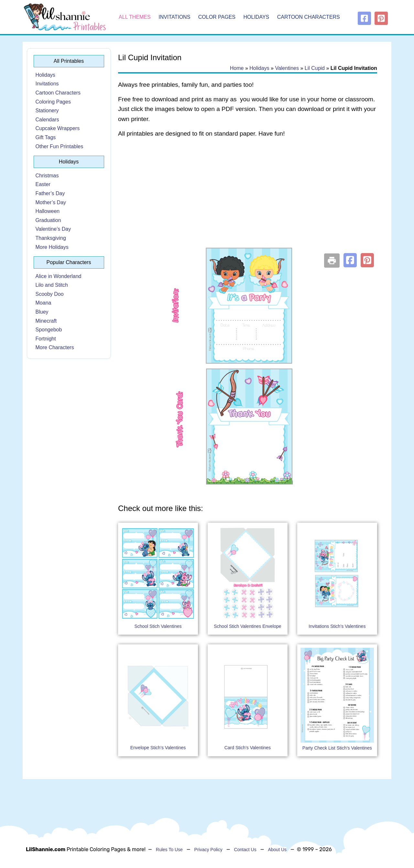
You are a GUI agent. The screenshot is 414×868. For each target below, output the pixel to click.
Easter (43, 184)
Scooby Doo (50, 294)
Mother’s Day (51, 202)
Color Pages (217, 17)
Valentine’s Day (53, 229)
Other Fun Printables (60, 146)
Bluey (42, 312)
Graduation (48, 220)
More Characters (55, 347)
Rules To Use (169, 850)
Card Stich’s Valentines (248, 748)
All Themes (135, 17)
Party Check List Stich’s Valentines (337, 748)
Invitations (174, 17)
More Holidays (52, 247)
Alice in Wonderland (59, 276)
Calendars (47, 120)
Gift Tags (46, 137)
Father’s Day (50, 193)
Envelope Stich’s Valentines (158, 748)
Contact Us (245, 850)
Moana (44, 303)
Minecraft (46, 321)
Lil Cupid (315, 68)
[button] (350, 260)
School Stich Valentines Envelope (247, 626)
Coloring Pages (53, 102)
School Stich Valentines (158, 626)
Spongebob (49, 330)
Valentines (287, 68)
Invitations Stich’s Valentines (337, 626)
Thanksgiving (51, 238)
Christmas (47, 176)
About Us (277, 850)
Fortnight (46, 339)
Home (237, 68)
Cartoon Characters (309, 17)
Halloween (48, 211)
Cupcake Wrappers (58, 128)
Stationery (47, 111)
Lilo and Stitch (52, 285)
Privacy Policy (208, 850)
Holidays (256, 17)
